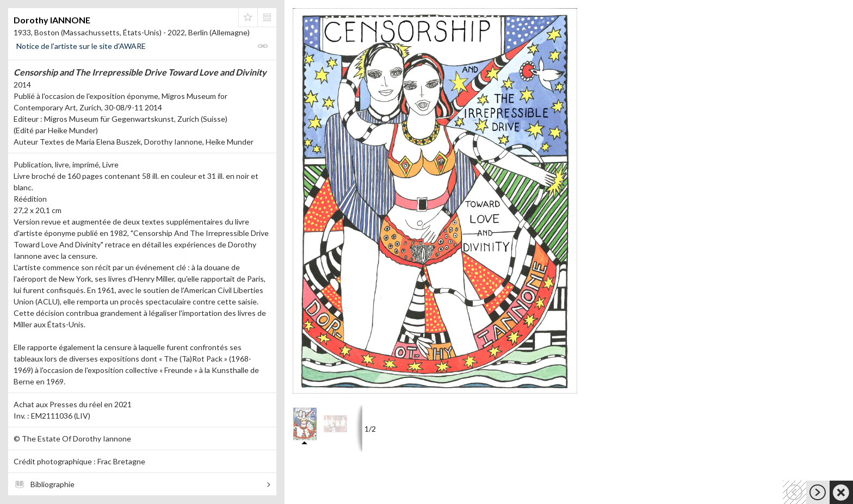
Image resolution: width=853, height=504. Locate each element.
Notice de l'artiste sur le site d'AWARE (81, 46)
